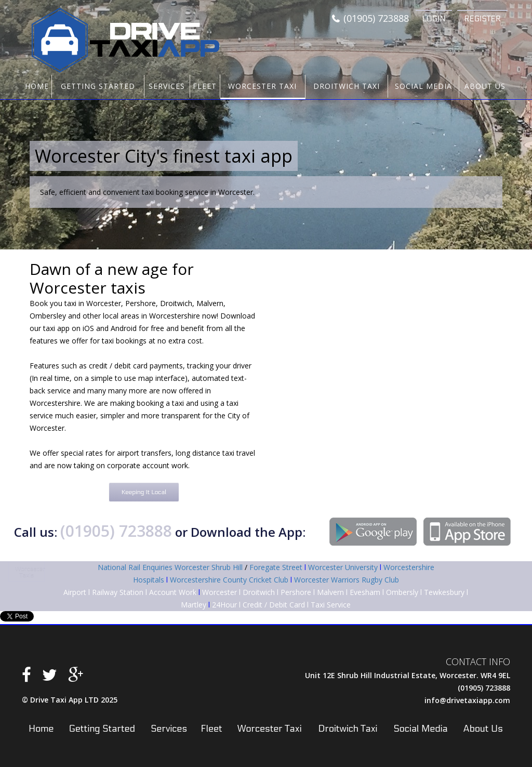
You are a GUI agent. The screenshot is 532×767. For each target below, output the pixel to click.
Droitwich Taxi (347, 86)
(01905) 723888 (370, 19)
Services (167, 86)
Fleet (205, 86)
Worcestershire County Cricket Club (229, 580)
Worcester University (343, 567)
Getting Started (98, 86)
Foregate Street (276, 567)
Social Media (423, 86)
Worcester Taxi (262, 86)
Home (37, 86)
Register (482, 19)
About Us (485, 86)
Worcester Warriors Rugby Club (347, 580)
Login (434, 19)
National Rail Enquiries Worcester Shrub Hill (170, 567)
